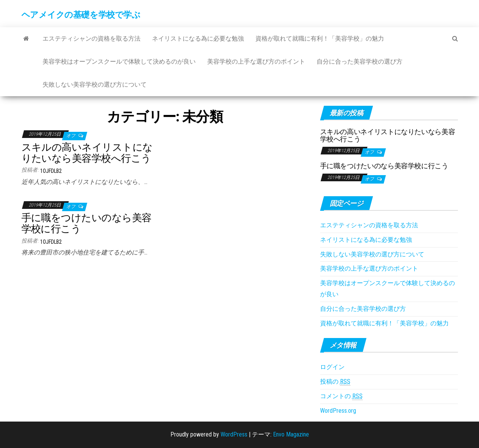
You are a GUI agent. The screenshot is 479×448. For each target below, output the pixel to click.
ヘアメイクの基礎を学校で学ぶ (81, 15)
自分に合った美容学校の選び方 (360, 62)
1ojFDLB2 (51, 171)
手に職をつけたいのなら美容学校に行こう (87, 223)
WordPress (234, 434)
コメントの (341, 396)
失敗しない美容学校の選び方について (95, 85)
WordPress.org (338, 411)
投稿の (335, 382)
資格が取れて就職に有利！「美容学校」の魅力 (320, 39)
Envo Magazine (291, 434)
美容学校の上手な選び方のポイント (256, 62)
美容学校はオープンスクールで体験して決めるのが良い (119, 62)
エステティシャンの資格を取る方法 (92, 39)
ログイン (332, 367)
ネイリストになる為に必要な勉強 (198, 39)
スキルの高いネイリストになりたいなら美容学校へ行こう (87, 153)
